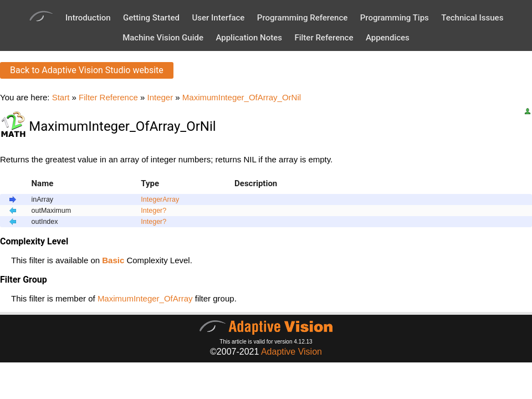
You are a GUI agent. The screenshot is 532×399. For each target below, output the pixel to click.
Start (61, 97)
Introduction (88, 18)
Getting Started (151, 18)
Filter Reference (324, 38)
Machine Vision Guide (163, 38)
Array (171, 199)
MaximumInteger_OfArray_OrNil (242, 97)
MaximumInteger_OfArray (145, 298)
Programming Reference (302, 18)
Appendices (388, 38)
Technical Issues (472, 18)
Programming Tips (395, 18)
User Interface (218, 18)
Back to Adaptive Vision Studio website (87, 70)
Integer (160, 97)
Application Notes (249, 38)
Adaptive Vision (291, 352)
